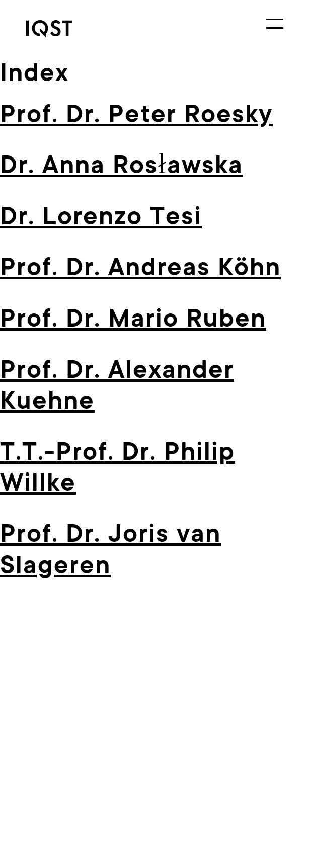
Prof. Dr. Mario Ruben (133, 318)
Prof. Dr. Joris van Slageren (110, 549)
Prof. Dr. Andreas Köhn (140, 267)
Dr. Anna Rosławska (122, 165)
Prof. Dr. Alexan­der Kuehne (117, 385)
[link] (63, 29)
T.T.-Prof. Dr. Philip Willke (118, 467)
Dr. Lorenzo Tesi (101, 216)
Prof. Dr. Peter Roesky (136, 114)
